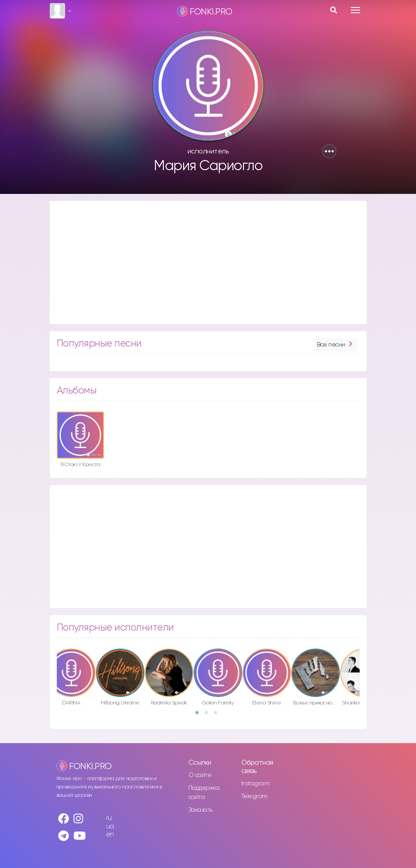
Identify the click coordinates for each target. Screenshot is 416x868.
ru (109, 818)
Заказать (201, 810)
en (110, 834)
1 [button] (200, 715)
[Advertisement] (208, 263)
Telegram (254, 796)
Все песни (335, 345)
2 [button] (209, 715)
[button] (329, 151)
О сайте (200, 775)
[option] (80, 441)
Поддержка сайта (204, 793)
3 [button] (218, 715)
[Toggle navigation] (355, 10)
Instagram (256, 784)
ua (110, 826)
